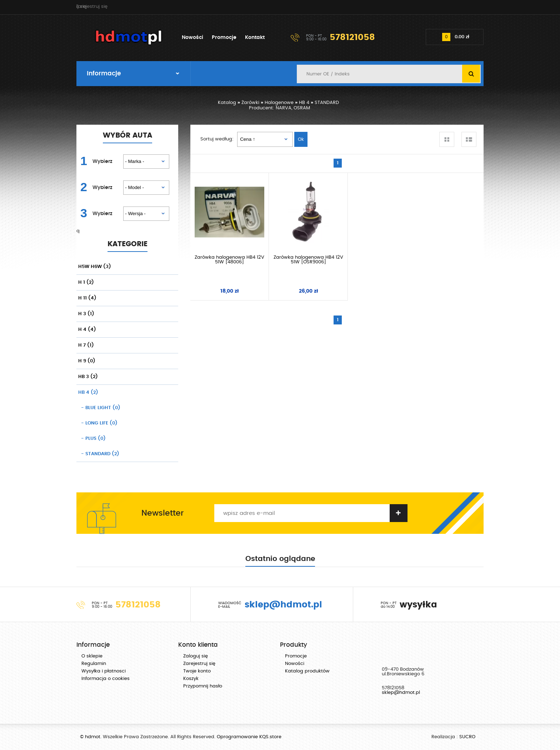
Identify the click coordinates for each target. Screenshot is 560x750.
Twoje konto (197, 671)
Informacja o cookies (106, 679)
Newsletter (162, 513)
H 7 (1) (86, 345)
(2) (99, 454)
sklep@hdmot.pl (401, 693)
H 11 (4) (87, 298)
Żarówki (250, 103)
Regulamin (94, 664)
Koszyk (191, 679)
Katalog (227, 103)
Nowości (192, 38)
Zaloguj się (418, 7)
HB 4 (304, 103)
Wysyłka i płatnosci (104, 671)
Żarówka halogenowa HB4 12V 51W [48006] (227, 254)
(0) (99, 408)
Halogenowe (279, 103)
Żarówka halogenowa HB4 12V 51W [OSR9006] (300, 254)
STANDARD (327, 103)
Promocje (224, 38)
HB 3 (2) (88, 377)
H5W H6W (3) (95, 267)
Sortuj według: (217, 139)
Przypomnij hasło (203, 686)
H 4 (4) (87, 330)
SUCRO (467, 737)
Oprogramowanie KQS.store (249, 737)
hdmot (129, 38)
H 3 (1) (86, 314)
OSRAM (302, 108)
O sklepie (92, 656)
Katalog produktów (307, 671)
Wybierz (102, 162)
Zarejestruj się (460, 7)
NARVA (284, 108)
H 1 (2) (86, 282)
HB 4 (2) (88, 393)
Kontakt (255, 38)
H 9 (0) (87, 361)
